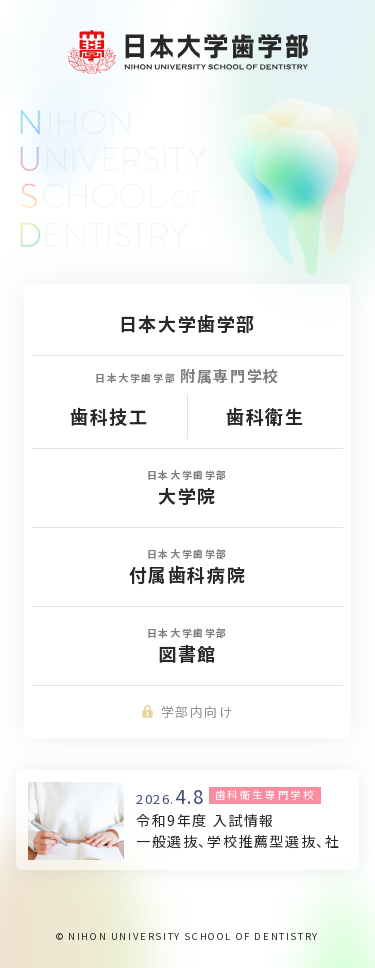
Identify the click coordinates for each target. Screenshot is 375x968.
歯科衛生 (265, 416)
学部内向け (187, 711)
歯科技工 (109, 416)
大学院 (187, 487)
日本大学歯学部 (187, 323)
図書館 (187, 645)
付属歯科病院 (187, 566)
